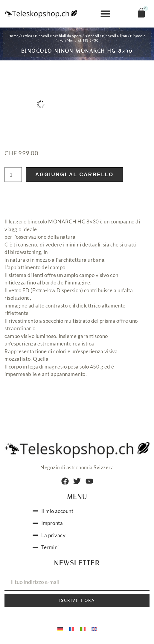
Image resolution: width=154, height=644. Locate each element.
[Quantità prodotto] (13, 175)
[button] (105, 14)
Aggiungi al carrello (74, 175)
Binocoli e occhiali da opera (58, 36)
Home (13, 36)
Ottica (27, 36)
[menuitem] (60, 628)
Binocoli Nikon (115, 36)
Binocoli (92, 36)
